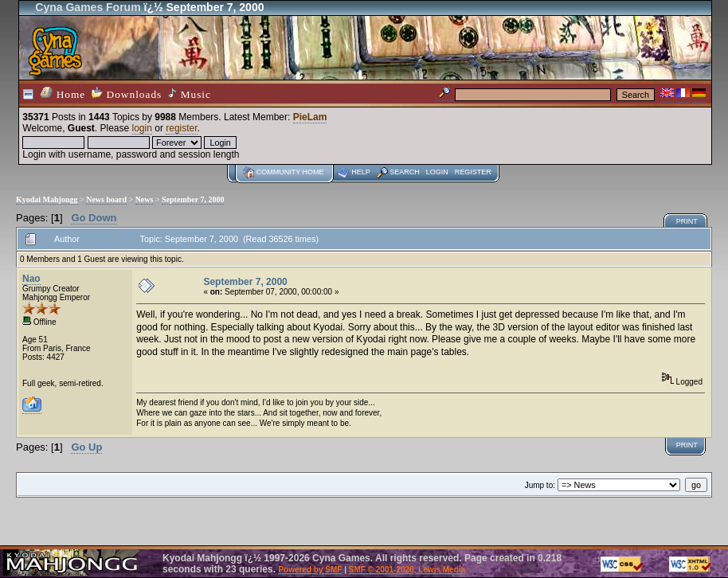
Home (63, 94)
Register (473, 172)
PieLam (310, 117)
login (142, 128)
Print (687, 221)
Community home (290, 172)
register (181, 128)
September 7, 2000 (193, 199)
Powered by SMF (310, 570)
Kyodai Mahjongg (47, 199)
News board (106, 199)
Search (405, 172)
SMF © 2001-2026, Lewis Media (407, 570)
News (145, 199)
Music (190, 94)
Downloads (127, 94)
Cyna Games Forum (88, 7)
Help (361, 172)
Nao (31, 279)
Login (437, 172)
